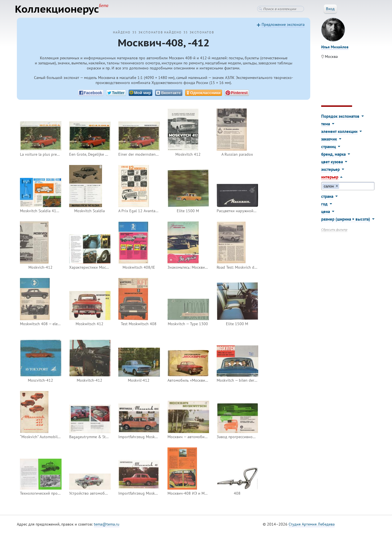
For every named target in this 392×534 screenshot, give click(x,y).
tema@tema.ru (107, 525)
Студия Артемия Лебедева (312, 525)
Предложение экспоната (283, 26)
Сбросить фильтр (334, 231)
